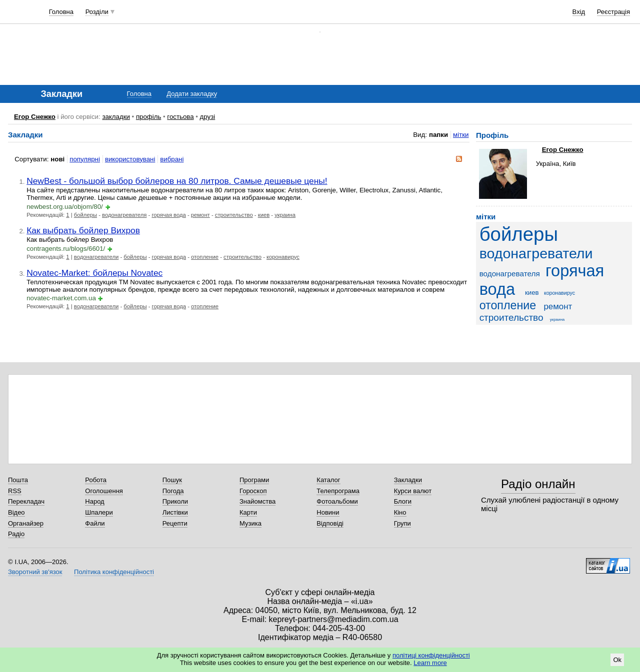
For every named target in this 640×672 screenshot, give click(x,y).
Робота (96, 480)
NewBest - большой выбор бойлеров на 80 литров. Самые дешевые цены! (177, 181)
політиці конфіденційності (431, 655)
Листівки (175, 512)
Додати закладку (192, 94)
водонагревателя (124, 215)
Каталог (328, 480)
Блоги (403, 501)
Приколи (175, 501)
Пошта (18, 480)
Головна (61, 12)
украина (285, 215)
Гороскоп (253, 491)
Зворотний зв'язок (35, 572)
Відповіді (330, 523)
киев (264, 215)
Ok (617, 660)
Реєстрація (613, 12)
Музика (250, 523)
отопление (205, 257)
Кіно (400, 512)
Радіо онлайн (538, 484)
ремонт (200, 215)
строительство (234, 215)
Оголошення (104, 491)
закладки (116, 117)
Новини (328, 512)
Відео (16, 512)
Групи (402, 523)
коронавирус (283, 257)
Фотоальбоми (337, 501)
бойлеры (85, 215)
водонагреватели (96, 257)
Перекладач (26, 501)
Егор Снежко (35, 117)
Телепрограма (338, 491)
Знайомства (257, 501)
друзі (208, 117)
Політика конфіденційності (114, 572)
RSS (15, 491)
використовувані (130, 159)
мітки (461, 135)
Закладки (408, 480)
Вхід (579, 12)
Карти (248, 512)
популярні (85, 159)
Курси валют (413, 491)
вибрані (172, 159)
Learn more (430, 663)
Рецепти (175, 523)
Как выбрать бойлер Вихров (83, 230)
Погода (173, 491)
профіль (148, 117)
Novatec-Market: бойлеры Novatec (94, 273)
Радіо (16, 534)
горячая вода (168, 215)
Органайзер (26, 523)
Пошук (172, 480)
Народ (94, 501)
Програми (254, 480)
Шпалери (99, 512)
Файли (95, 523)
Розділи (97, 12)
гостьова (180, 117)
